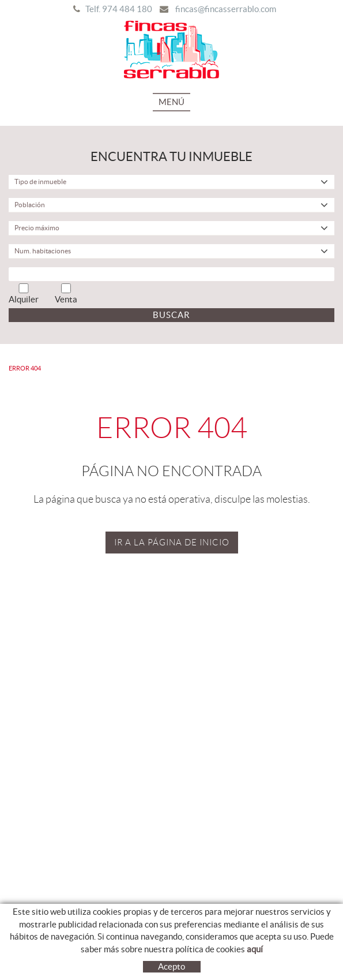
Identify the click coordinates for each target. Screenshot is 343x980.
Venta (66, 294)
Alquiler (24, 294)
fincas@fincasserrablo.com (226, 9)
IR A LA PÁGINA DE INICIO (172, 543)
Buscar (171, 315)
